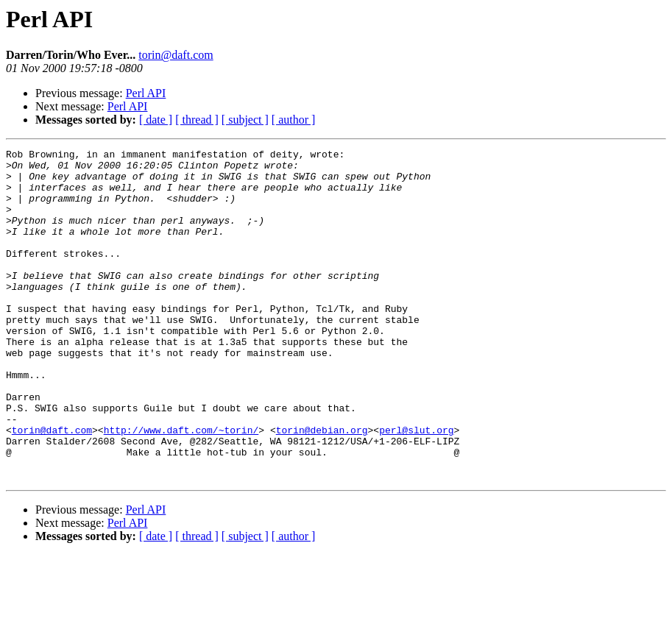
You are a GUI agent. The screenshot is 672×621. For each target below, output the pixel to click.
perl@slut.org (416, 487)
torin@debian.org (322, 487)
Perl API (146, 93)
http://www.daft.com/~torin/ (181, 487)
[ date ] (156, 120)
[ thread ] (197, 120)
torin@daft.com (176, 55)
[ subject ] (245, 120)
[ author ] (294, 120)
